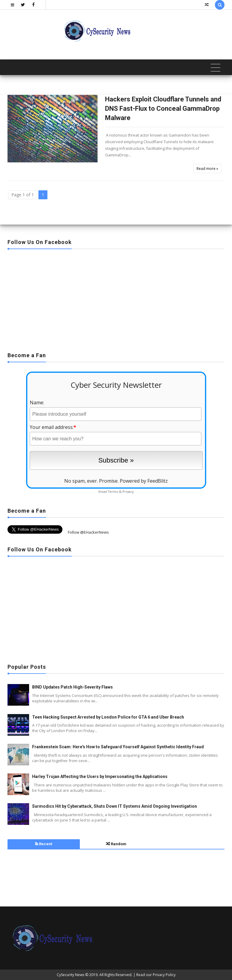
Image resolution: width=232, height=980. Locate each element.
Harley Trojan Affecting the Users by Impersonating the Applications (100, 776)
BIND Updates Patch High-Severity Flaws (72, 687)
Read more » (207, 169)
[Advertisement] (116, 299)
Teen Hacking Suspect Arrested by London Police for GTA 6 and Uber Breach (108, 717)
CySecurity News (71, 975)
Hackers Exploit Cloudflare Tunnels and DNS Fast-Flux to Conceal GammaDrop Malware (163, 109)
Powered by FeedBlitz (144, 481)
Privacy (128, 492)
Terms (113, 492)
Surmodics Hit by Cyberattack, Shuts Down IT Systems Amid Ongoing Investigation (114, 806)
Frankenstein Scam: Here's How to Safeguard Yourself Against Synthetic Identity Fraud (118, 747)
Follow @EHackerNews (88, 532)
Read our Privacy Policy (156, 975)
